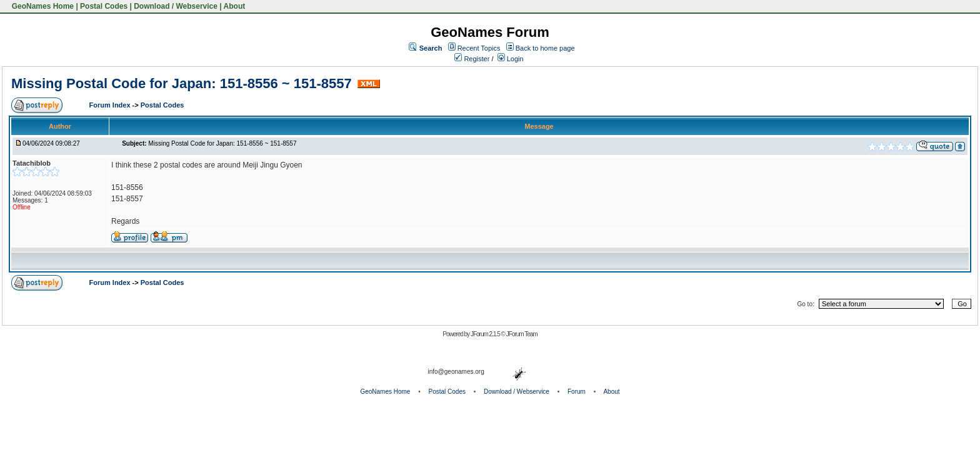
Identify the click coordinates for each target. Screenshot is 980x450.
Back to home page (545, 48)
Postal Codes (104, 6)
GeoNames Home (42, 6)
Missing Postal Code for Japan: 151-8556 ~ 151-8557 (182, 83)
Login (511, 59)
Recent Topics (479, 48)
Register (472, 59)
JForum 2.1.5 (486, 334)
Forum (577, 392)
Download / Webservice (176, 6)
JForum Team (522, 334)
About (235, 6)
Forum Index (111, 105)
